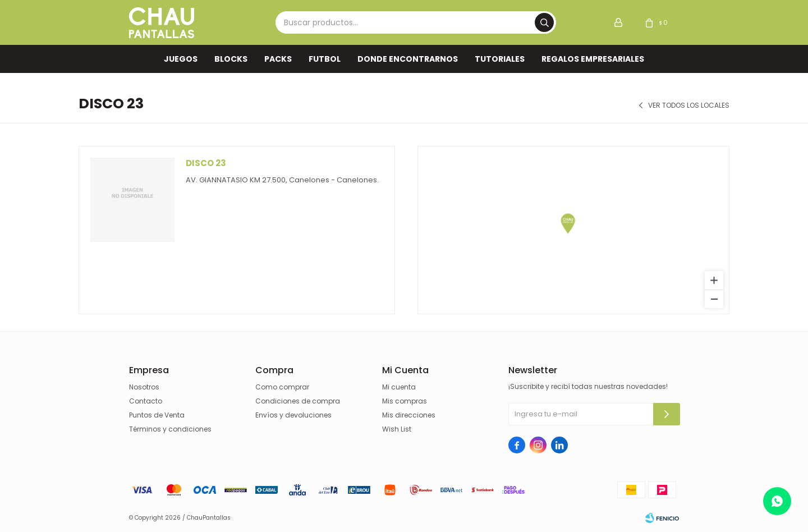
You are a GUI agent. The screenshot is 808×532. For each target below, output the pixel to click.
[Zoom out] (714, 299)
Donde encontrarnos (408, 59)
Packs (278, 59)
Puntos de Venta (157, 415)
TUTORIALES (500, 59)
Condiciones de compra (298, 401)
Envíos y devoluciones (293, 415)
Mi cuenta (399, 387)
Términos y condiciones (170, 429)
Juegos (181, 59)
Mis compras (405, 401)
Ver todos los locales (689, 106)
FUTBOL (325, 59)
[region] (573, 230)
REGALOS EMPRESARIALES (593, 59)
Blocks (231, 59)
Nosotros (144, 387)
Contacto (146, 401)
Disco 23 (206, 163)
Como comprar (282, 387)
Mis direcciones (409, 415)
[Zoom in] (714, 280)
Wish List (397, 429)
